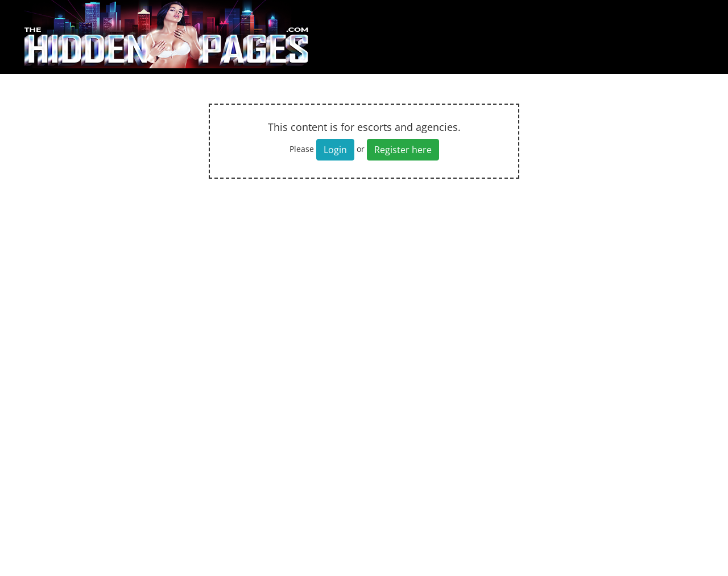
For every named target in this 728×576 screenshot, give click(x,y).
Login (335, 150)
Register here (403, 150)
